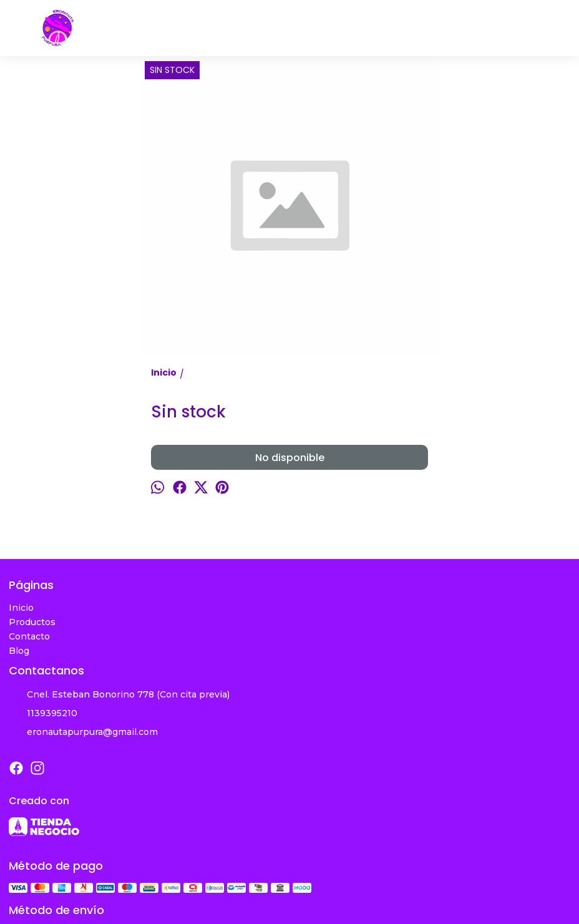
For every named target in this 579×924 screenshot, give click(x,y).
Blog (19, 651)
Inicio (21, 608)
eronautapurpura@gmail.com (83, 732)
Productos (32, 622)
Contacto (29, 636)
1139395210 (43, 714)
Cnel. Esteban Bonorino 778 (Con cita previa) (119, 695)
